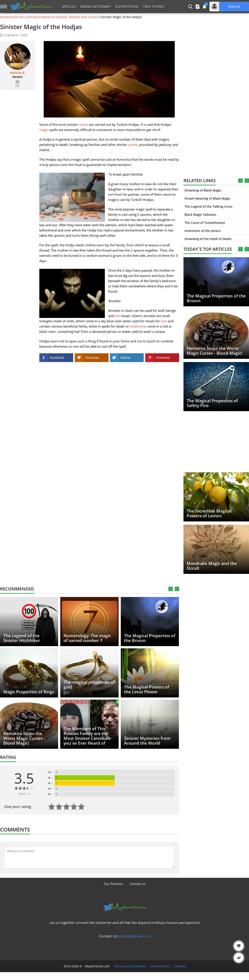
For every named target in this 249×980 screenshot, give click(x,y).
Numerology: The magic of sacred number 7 (87, 638)
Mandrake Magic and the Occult (212, 566)
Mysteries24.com (12, 17)
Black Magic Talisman (200, 215)
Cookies (180, 966)
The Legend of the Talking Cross (208, 206)
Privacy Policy (160, 966)
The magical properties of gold (89, 685)
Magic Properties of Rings (29, 692)
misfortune (138, 326)
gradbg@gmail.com (135, 936)
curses (133, 145)
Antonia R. (18, 73)
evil (117, 316)
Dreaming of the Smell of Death (208, 239)
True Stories (153, 7)
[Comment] (90, 857)
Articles (69, 7)
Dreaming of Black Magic (203, 190)
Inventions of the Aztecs (203, 231)
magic (44, 130)
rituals (83, 124)
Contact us (138, 884)
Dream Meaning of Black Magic (207, 198)
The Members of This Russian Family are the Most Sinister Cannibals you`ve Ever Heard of (87, 736)
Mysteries (48, 17)
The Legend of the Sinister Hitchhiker (22, 638)
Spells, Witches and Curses (78, 17)
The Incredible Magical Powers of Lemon (209, 513)
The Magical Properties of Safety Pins (212, 403)
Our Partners (113, 884)
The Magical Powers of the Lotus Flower (147, 689)
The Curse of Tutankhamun (205, 223)
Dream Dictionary (95, 7)
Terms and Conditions (130, 966)
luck (164, 321)
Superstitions (127, 7)
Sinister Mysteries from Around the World (147, 741)
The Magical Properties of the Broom (216, 298)
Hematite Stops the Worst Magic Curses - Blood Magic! (214, 351)
